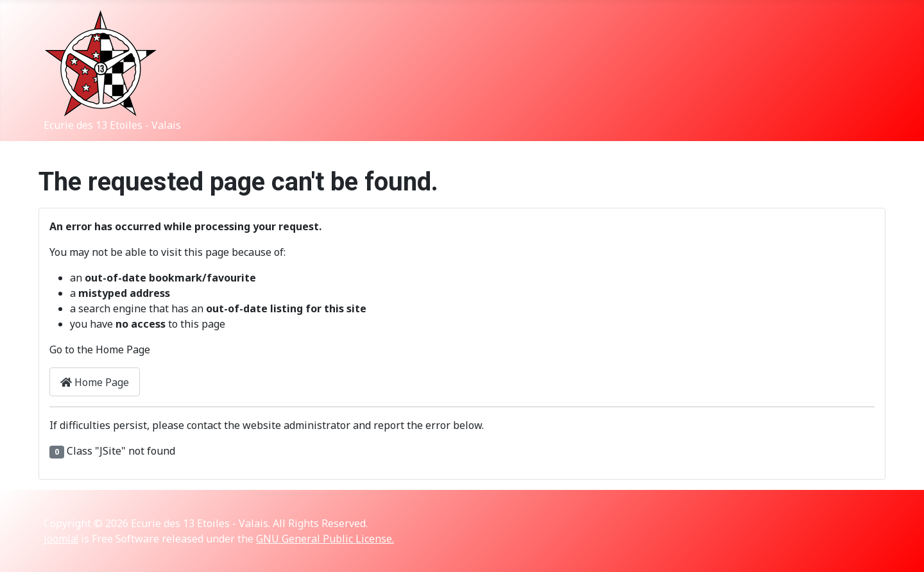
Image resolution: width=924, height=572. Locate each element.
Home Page (95, 382)
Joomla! (61, 539)
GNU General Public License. (325, 539)
